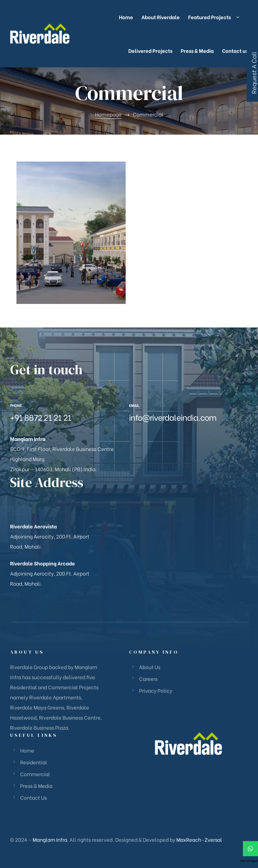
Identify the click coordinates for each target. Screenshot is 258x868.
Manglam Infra (50, 839)
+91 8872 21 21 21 (41, 417)
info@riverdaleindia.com (173, 417)
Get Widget (249, 861)
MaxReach (189, 839)
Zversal (213, 839)
